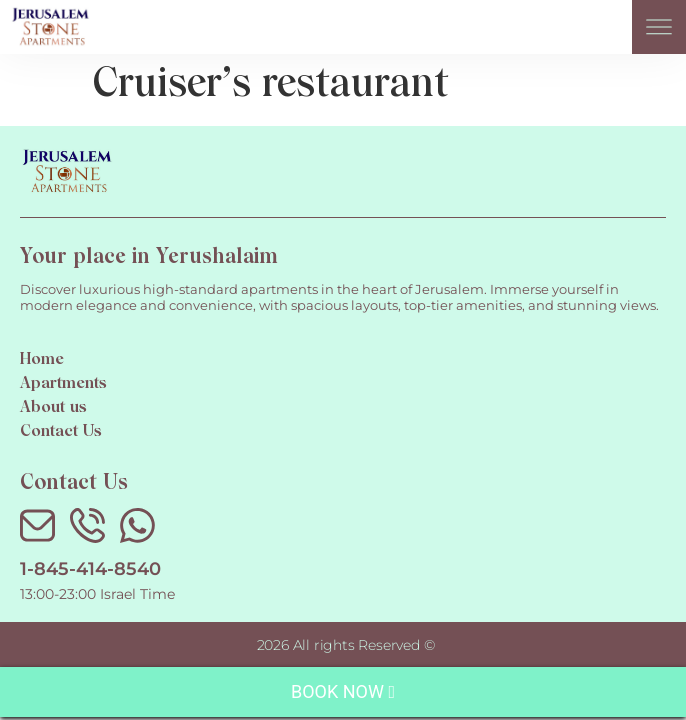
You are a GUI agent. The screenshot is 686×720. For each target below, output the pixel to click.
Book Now (343, 691)
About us (53, 408)
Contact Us (61, 432)
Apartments (63, 384)
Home (42, 360)
